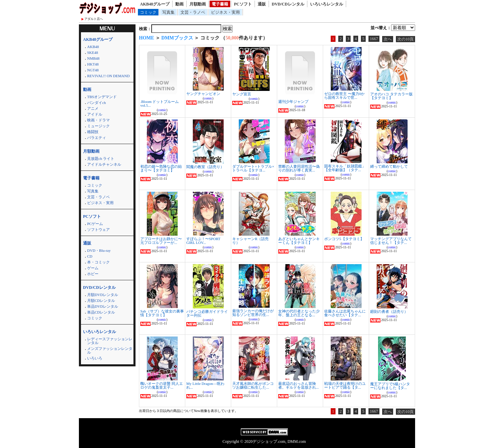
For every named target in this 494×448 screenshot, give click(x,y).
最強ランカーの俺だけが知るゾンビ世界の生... (253, 313)
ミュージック (98, 126)
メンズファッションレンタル (110, 350)
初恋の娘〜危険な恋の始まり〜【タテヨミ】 (161, 168)
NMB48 (93, 58)
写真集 (168, 12)
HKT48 (93, 64)
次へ (388, 39)
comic (162, 110)
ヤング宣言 (242, 94)
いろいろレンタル (327, 4)
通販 (262, 4)
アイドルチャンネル (104, 164)
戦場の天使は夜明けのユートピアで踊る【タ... (345, 385)
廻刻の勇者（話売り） (389, 311)
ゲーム (93, 268)
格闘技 (93, 132)
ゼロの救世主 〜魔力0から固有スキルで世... (344, 96)
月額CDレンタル (101, 300)
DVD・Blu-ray (99, 250)
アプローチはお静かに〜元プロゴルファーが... (161, 241)
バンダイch (96, 103)
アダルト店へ (94, 19)
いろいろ (95, 358)
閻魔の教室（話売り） (205, 167)
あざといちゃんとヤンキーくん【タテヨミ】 (299, 241)
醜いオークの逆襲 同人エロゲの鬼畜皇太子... (162, 385)
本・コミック (98, 262)
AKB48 (93, 47)
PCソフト (243, 4)
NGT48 (93, 70)
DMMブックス (177, 38)
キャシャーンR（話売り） (250, 241)
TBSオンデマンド (102, 97)
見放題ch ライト (101, 158)
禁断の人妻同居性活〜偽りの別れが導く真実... (299, 168)
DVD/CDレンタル (288, 4)
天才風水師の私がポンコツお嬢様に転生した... (253, 385)
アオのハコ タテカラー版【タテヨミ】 (391, 96)
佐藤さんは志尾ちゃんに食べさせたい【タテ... (345, 313)
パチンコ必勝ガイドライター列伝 (207, 313)
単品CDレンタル (101, 312)
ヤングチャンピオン (203, 94)
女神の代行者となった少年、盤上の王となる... (299, 313)
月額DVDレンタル (103, 295)
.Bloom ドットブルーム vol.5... (160, 103)
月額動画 (198, 4)
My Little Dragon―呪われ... (205, 385)
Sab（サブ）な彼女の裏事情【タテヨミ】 (162, 313)
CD (90, 256)
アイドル (95, 114)
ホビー (93, 274)
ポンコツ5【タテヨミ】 (344, 239)
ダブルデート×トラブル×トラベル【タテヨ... (253, 168)
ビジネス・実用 (225, 12)
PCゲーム (95, 224)
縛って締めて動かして (389, 166)
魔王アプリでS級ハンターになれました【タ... (390, 386)
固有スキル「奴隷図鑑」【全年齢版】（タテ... (345, 168)
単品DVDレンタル (103, 306)
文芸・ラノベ (193, 12)
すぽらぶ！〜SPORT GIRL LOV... (203, 241)
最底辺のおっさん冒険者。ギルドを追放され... (298, 385)
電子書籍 (220, 4)
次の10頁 (405, 39)
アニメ (93, 108)
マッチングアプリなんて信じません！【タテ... (391, 241)
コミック (148, 12)
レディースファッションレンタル (110, 341)
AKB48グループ (155, 4)
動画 (179, 4)
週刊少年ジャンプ (293, 102)
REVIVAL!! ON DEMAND (108, 76)
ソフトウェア (98, 229)
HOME (146, 38)
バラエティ (97, 138)
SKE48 (93, 52)
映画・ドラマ (98, 120)
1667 (374, 39)
